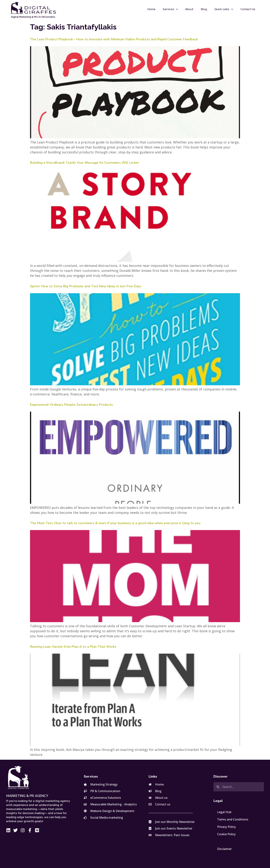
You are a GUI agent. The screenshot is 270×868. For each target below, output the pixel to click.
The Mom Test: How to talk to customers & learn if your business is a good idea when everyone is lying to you (115, 523)
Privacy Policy (226, 827)
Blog (204, 9)
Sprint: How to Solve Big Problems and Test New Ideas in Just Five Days (86, 286)
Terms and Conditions (233, 819)
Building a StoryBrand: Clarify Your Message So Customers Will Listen (84, 163)
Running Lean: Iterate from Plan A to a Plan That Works (73, 647)
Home (151, 9)
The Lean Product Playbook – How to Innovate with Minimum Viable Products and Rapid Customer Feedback (114, 39)
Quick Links (224, 9)
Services (170, 9)
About (189, 9)
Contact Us (248, 9)
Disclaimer (224, 849)
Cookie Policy (226, 834)
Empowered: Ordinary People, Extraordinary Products (71, 405)
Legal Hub (224, 812)
